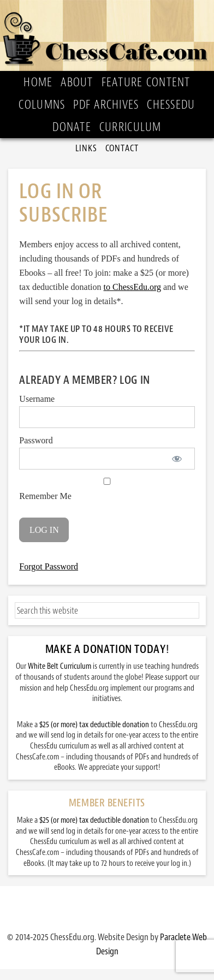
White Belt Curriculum (60, 666)
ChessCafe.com (107, 35)
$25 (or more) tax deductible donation (94, 725)
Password (36, 440)
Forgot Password (49, 566)
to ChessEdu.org (132, 287)
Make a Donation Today (106, 649)
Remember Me (107, 489)
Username (37, 399)
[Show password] (177, 459)
